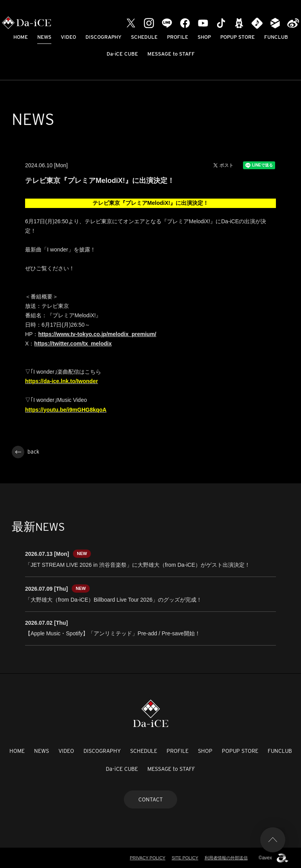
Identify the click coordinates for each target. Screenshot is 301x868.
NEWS (44, 37)
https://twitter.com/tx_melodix (73, 344)
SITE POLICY (185, 858)
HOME (21, 37)
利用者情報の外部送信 (226, 858)
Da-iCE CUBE (122, 54)
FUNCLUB (276, 37)
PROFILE (178, 37)
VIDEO (68, 37)
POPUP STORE (238, 37)
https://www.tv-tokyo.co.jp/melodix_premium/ (97, 334)
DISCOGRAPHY (103, 37)
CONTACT (150, 799)
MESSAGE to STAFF (171, 54)
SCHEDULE (144, 37)
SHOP (204, 37)
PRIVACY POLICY (148, 858)
